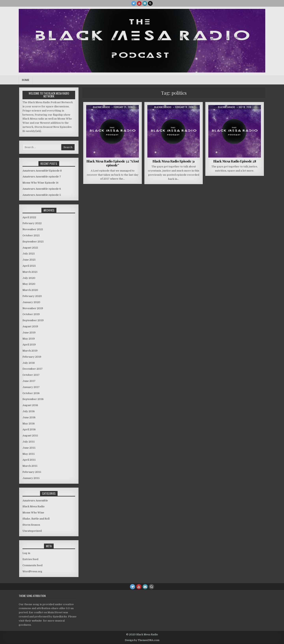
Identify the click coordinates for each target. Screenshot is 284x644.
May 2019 (29, 339)
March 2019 (30, 351)
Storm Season (31, 525)
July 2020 (29, 278)
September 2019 (33, 320)
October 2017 (31, 375)
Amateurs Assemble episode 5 (42, 195)
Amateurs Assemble (35, 501)
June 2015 (29, 448)
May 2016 (29, 424)
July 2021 (29, 254)
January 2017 (31, 387)
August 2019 (30, 326)
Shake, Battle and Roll (36, 519)
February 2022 (32, 223)
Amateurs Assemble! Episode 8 (42, 171)
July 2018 (29, 363)
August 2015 (30, 436)
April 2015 (29, 460)
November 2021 (33, 229)
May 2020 (29, 284)
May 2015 (29, 454)
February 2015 (32, 472)
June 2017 (29, 381)
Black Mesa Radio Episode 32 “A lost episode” (113, 163)
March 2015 (30, 466)
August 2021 (30, 248)
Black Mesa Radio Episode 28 (235, 161)
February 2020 (32, 296)
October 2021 (31, 235)
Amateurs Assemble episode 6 (42, 189)
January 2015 (31, 478)
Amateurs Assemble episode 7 (42, 177)
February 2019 (32, 357)
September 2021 (33, 242)
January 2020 (31, 302)
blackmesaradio (101, 107)
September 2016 (33, 399)
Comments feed (32, 565)
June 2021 (29, 260)
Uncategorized (32, 531)
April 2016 (29, 429)
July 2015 (29, 442)
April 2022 (29, 217)
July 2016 (29, 411)
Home (26, 80)
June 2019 (29, 333)
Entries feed (30, 559)
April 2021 (29, 266)
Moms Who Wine (33, 513)
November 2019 (33, 308)
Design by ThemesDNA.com (142, 640)
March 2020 (30, 290)
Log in (26, 553)
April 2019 (29, 345)
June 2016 (29, 417)
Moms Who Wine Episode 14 (40, 183)
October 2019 (31, 314)
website (37, 621)
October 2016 (31, 393)
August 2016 (30, 405)
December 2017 (33, 369)
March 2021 (30, 272)
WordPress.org (32, 571)
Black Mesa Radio (34, 506)
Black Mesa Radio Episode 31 (174, 161)
